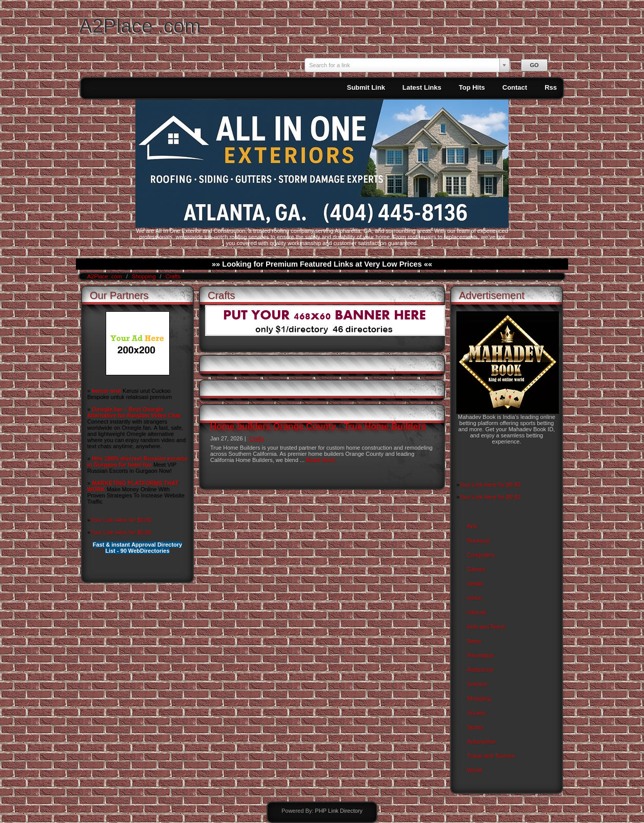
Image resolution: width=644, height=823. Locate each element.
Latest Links (422, 87)
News (474, 641)
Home (475, 598)
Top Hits (472, 87)
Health (475, 584)
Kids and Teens (486, 627)
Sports (475, 727)
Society (476, 713)
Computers (481, 555)
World (475, 770)
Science (477, 684)
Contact (515, 87)
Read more (321, 460)
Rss (551, 87)
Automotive (481, 741)
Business (479, 540)
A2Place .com (140, 26)
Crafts (173, 276)
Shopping (145, 276)
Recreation (481, 655)
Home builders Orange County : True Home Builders (318, 426)
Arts (472, 526)
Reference (480, 670)
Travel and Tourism (491, 756)
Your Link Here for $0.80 (121, 520)
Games (476, 569)
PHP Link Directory (339, 811)
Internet (477, 612)
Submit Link (366, 87)
